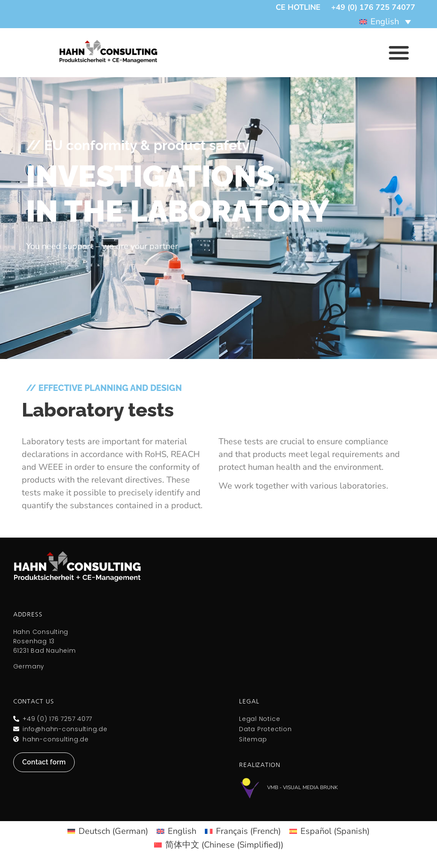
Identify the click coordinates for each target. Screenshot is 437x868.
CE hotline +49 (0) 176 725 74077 (345, 7)
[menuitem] (385, 22)
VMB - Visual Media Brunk (303, 787)
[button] (399, 53)
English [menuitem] (385, 22)
